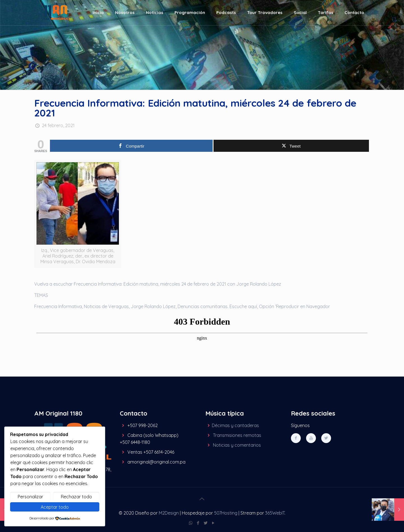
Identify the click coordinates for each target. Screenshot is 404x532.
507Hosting (226, 513)
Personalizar (30, 497)
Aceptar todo (55, 507)
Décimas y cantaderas (235, 425)
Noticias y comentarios (237, 445)
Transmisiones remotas (237, 435)
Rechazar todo (76, 497)
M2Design (169, 513)
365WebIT (275, 513)
